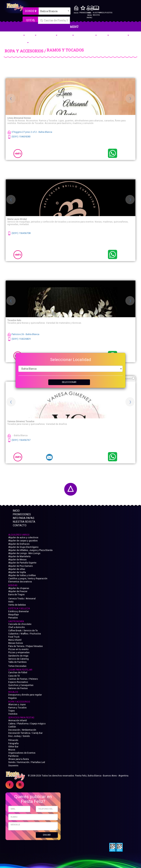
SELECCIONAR (69, 382)
